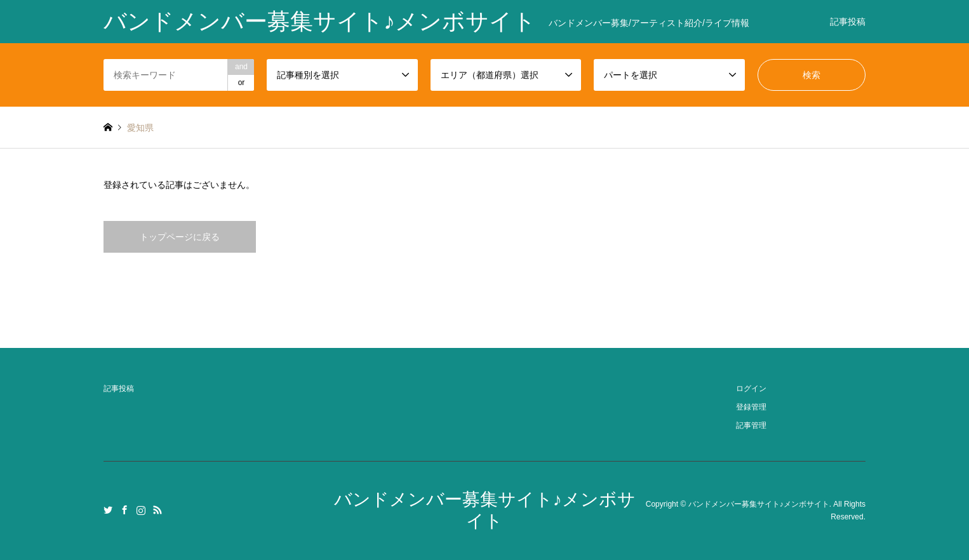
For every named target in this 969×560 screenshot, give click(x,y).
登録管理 (751, 407)
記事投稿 (848, 22)
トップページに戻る (180, 237)
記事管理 (751, 425)
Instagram (141, 510)
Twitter (108, 510)
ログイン (751, 389)
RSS (157, 510)
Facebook (124, 510)
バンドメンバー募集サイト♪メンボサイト (759, 504)
